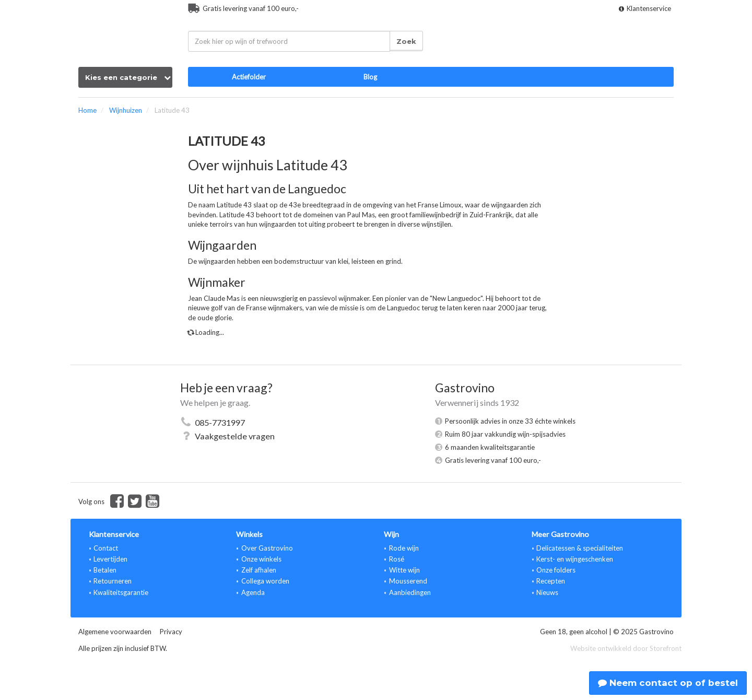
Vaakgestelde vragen (235, 436)
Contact (106, 548)
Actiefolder (249, 77)
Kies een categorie (128, 77)
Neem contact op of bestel (668, 683)
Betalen (105, 570)
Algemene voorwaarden (115, 632)
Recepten (551, 581)
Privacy (171, 632)
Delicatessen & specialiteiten (580, 548)
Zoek (406, 41)
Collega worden (265, 581)
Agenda (253, 592)
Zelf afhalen (259, 570)
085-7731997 (220, 422)
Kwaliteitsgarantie (121, 592)
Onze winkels (261, 559)
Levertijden (110, 559)
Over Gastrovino (267, 548)
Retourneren (113, 581)
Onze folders (556, 570)
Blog (370, 77)
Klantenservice (645, 8)
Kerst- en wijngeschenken (575, 559)
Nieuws (547, 592)
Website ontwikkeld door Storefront (626, 648)
